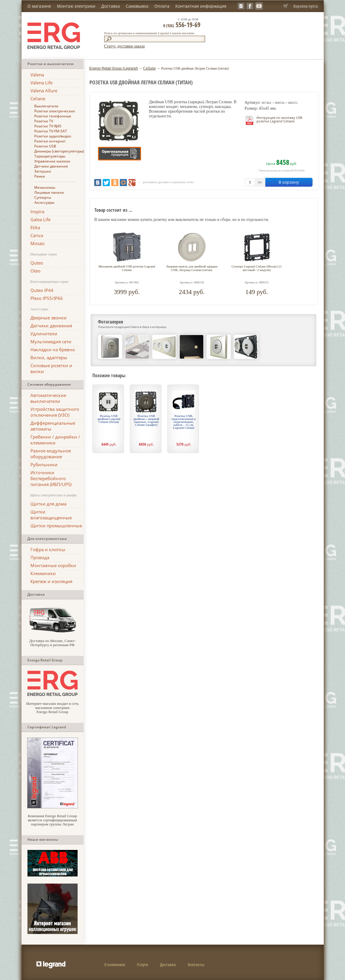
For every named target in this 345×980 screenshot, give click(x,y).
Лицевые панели (49, 192)
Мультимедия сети (51, 342)
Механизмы (45, 187)
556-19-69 (182, 24)
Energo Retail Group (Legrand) (114, 68)
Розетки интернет (50, 141)
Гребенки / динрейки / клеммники (55, 440)
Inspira (37, 211)
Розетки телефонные (53, 116)
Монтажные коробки (53, 565)
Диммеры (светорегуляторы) (59, 151)
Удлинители (44, 334)
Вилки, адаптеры (49, 357)
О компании (115, 965)
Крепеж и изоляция (51, 581)
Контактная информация (201, 6)
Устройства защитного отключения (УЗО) (55, 412)
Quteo (37, 263)
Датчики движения (51, 166)
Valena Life (41, 83)
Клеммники (43, 573)
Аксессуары (44, 202)
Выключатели (46, 106)
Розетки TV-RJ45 (48, 126)
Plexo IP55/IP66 (47, 298)
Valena (37, 75)
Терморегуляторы (50, 156)
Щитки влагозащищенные (51, 515)
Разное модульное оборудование (51, 454)
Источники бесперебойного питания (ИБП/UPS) (51, 478)
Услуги (143, 965)
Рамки (40, 176)
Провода (40, 557)
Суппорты (43, 197)
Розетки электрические (55, 111)
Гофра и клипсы (48, 549)
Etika (35, 227)
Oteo (35, 271)
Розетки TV (44, 121)
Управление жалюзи (52, 161)
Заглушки (43, 171)
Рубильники (44, 464)
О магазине (39, 6)
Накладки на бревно (53, 349)
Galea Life (40, 219)
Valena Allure (44, 91)
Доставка (111, 6)
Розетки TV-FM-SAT (51, 131)
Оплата (162, 6)
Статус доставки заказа (125, 46)
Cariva (37, 235)
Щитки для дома (48, 504)
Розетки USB (45, 146)
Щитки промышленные (56, 526)
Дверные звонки (49, 318)
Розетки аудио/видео (53, 136)
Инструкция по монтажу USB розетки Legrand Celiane (279, 119)
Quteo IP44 (42, 290)
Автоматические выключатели (48, 398)
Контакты (196, 965)
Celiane (38, 99)
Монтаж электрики (76, 6)
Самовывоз (137, 6)
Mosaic (38, 243)
